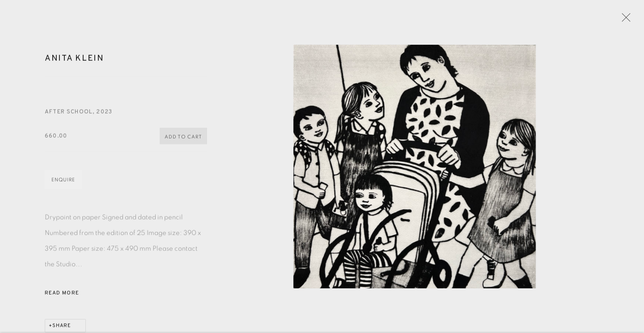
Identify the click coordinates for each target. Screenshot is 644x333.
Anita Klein (74, 62)
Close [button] (625, 20)
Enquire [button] (63, 183)
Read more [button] (62, 296)
